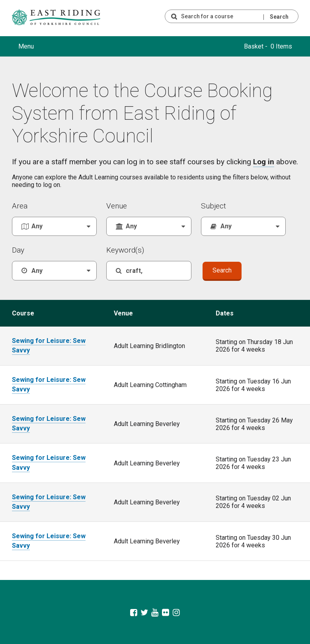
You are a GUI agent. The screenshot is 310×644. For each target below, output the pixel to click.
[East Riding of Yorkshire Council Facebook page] (134, 612)
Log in (264, 162)
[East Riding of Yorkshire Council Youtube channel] (155, 612)
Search (279, 17)
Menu (26, 46)
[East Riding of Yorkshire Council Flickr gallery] (166, 612)
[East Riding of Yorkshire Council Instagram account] (176, 612)
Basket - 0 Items (268, 46)
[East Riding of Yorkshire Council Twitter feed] (144, 612)
